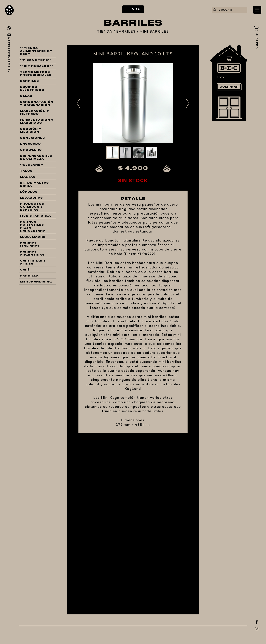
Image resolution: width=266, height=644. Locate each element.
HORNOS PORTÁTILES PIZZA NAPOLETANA (33, 226)
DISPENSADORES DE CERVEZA (36, 157)
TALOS (26, 171)
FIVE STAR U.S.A (35, 216)
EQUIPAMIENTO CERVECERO (90, 548)
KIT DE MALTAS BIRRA (34, 184)
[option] (133, 103)
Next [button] (188, 103)
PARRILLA (29, 276)
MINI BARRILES (154, 32)
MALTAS (28, 177)
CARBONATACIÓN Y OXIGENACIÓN (37, 104)
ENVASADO (30, 144)
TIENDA (55, 522)
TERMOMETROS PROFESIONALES (36, 74)
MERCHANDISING (36, 282)
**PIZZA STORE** (35, 60)
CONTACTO (72, 594)
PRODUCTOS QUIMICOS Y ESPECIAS (32, 207)
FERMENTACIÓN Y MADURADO (37, 121)
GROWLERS (31, 150)
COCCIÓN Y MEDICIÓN (31, 130)
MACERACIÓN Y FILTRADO (35, 113)
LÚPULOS (29, 192)
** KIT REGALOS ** (37, 66)
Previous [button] (78, 103)
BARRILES (126, 32)
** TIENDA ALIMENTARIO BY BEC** (36, 51)
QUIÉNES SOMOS (96, 575)
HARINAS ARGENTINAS (32, 253)
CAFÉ (25, 270)
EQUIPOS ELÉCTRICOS (32, 89)
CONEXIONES (32, 138)
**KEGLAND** (32, 165)
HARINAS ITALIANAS (30, 244)
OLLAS (26, 96)
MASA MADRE (33, 237)
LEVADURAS (31, 198)
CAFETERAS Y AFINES (33, 262)
